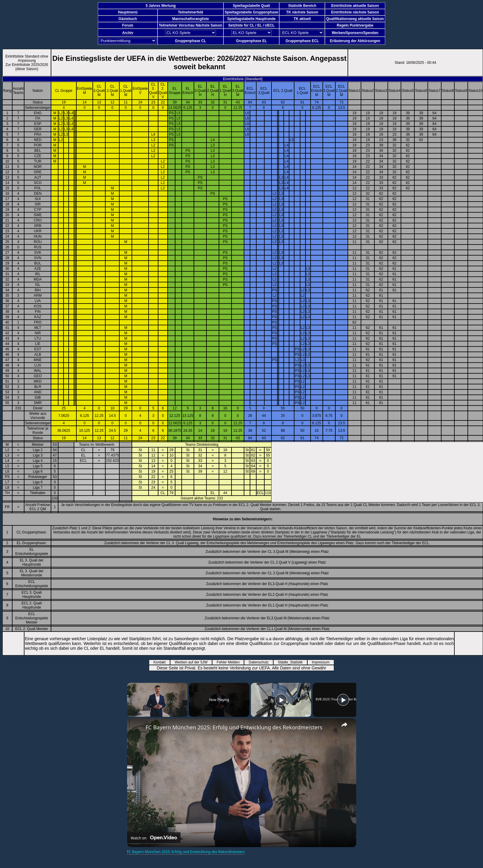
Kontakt (161, 662)
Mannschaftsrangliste (190, 19)
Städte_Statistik (292, 662)
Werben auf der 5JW (193, 662)
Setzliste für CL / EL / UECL (251, 25)
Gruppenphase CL (191, 41)
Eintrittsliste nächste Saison (355, 12)
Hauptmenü (128, 12)
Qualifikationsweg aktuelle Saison (355, 19)
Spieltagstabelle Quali (251, 6)
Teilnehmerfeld (190, 12)
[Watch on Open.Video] (154, 838)
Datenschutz (261, 662)
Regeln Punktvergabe (355, 25)
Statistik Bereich (302, 6)
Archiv (128, 33)
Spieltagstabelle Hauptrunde (251, 19)
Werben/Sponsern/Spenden (355, 33)
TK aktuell (302, 19)
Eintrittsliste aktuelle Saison (355, 6)
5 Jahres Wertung (161, 6)
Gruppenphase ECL (302, 41)
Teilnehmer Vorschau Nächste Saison (190, 25)
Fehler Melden (230, 662)
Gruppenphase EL (251, 41)
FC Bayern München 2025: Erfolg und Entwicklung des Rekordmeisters (234, 727)
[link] (137, 728)
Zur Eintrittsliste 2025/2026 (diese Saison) (27, 67)
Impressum (323, 662)
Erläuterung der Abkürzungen (355, 41)
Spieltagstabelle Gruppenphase (251, 12)
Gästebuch (128, 19)
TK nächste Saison (302, 12)
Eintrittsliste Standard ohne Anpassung (27, 58)
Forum (128, 25)
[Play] (281, 700)
